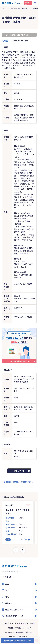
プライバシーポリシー (21, 623)
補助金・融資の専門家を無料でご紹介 (17, 641)
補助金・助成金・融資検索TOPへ (20, 482)
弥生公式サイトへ (24, 637)
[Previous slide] (16, 550)
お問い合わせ (13, 637)
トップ (4, 8)
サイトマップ (27, 628)
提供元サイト (19, 471)
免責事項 (32, 623)
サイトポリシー (8, 623)
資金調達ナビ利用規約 (14, 628)
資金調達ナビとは (12, 571)
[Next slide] (23, 550)
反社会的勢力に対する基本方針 (14, 632)
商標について (29, 632)
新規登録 (27, 3)
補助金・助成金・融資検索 (19, 8)
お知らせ (8, 577)
